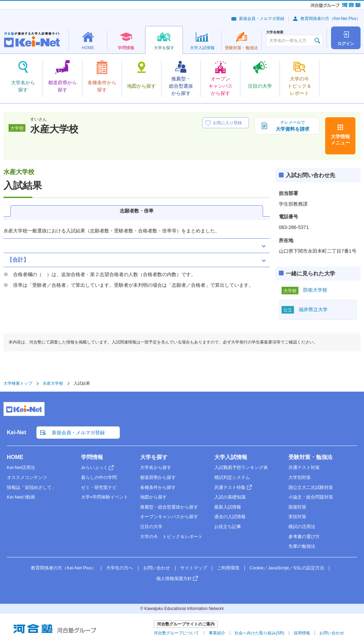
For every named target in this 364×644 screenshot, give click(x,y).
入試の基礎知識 (230, 497)
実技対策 (297, 517)
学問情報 (92, 457)
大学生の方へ (120, 568)
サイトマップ (194, 568)
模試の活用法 (302, 527)
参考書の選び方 (304, 537)
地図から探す (153, 497)
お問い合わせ (157, 568)
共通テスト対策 (304, 467)
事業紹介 (217, 633)
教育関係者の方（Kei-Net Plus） (331, 19)
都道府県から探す (158, 477)
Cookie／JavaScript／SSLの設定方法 (287, 568)
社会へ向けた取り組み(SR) (259, 633)
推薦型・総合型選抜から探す (169, 507)
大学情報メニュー (340, 140)
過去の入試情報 (230, 517)
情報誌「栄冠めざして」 (31, 487)
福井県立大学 (313, 309)
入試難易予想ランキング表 (241, 467)
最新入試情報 (228, 507)
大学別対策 (300, 477)
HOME (15, 457)
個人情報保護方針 (174, 578)
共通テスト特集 (230, 487)
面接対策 (297, 507)
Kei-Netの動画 (21, 497)
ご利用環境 (228, 568)
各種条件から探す (158, 487)
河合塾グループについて (177, 633)
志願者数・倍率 (137, 211)
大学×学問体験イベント (105, 497)
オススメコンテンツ (27, 477)
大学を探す (154, 457)
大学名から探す (156, 467)
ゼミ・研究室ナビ (99, 487)
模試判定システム (232, 477)
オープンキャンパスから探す (169, 517)
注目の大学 (151, 527)
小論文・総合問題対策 (311, 497)
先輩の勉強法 (302, 546)
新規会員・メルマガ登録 (262, 19)
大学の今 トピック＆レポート (171, 537)
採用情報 (302, 633)
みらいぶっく (94, 467)
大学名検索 (275, 32)
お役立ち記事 (228, 527)
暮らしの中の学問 (99, 477)
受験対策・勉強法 (310, 457)
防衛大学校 (315, 290)
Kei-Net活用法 (21, 467)
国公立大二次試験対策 (311, 487)
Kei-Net (16, 432)
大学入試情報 (231, 457)
